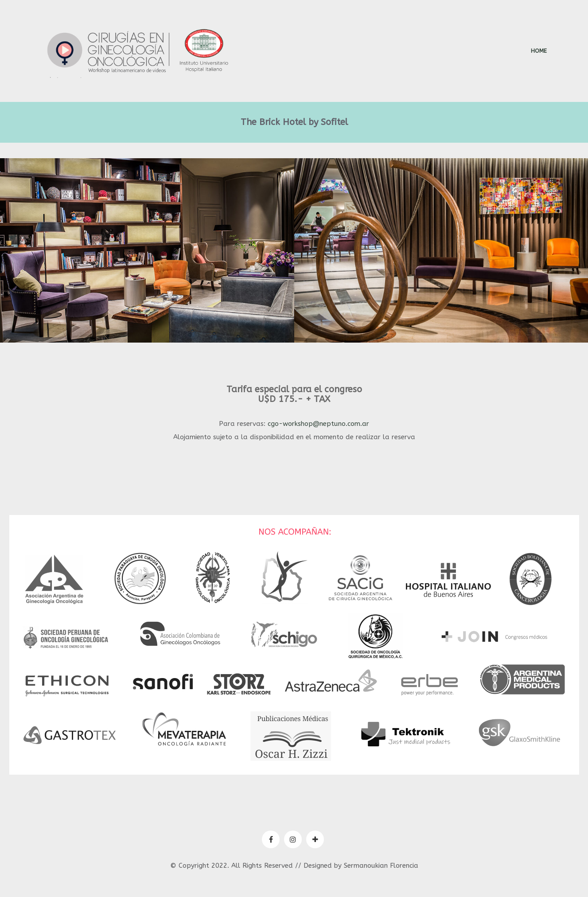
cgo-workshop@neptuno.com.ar (318, 424)
